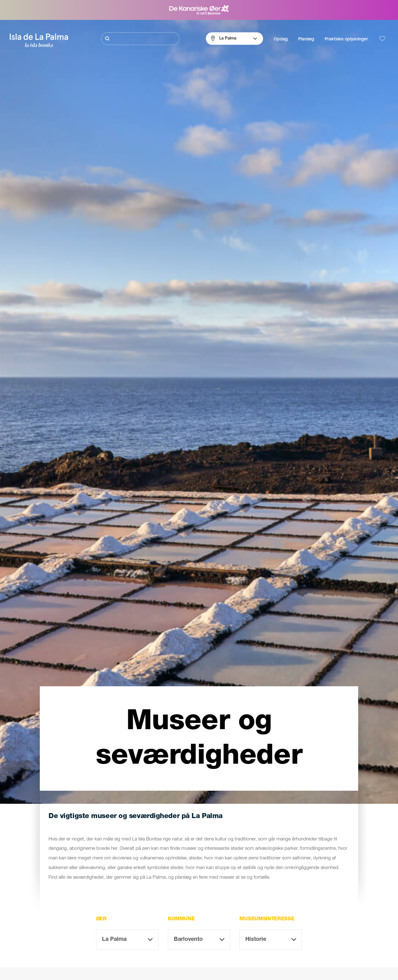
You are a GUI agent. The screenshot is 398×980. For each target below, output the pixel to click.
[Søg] (140, 39)
